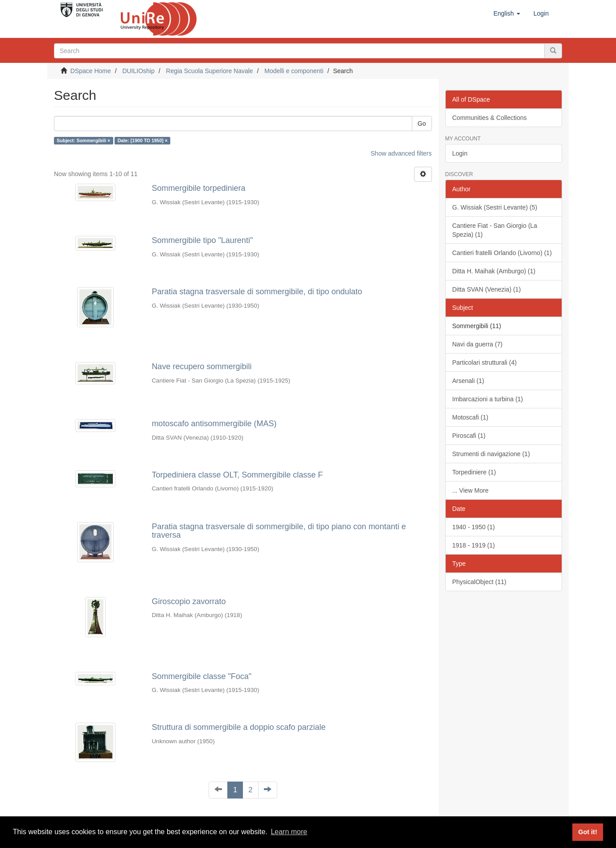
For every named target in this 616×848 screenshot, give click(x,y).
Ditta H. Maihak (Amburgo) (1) (494, 271)
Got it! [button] (587, 832)
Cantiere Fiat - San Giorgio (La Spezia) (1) (495, 230)
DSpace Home (91, 71)
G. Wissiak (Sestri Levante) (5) (495, 207)
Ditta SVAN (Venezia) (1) (487, 289)
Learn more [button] (289, 832)
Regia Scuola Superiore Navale (209, 71)
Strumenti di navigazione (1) (491, 454)
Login (460, 153)
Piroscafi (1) (469, 436)
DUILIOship (138, 71)
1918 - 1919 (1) (474, 545)
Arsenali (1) (468, 381)
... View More (470, 490)
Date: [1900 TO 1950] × (143, 140)
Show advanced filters (401, 153)
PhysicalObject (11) (479, 582)
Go (422, 123)
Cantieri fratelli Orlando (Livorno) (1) (502, 253)
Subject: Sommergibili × (83, 140)
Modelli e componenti (294, 71)
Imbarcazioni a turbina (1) (488, 399)
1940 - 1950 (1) (474, 527)
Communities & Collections (490, 118)
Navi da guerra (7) (478, 344)
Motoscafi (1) (470, 417)
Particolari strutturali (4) (485, 362)
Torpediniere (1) (474, 472)
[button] (507, 13)
